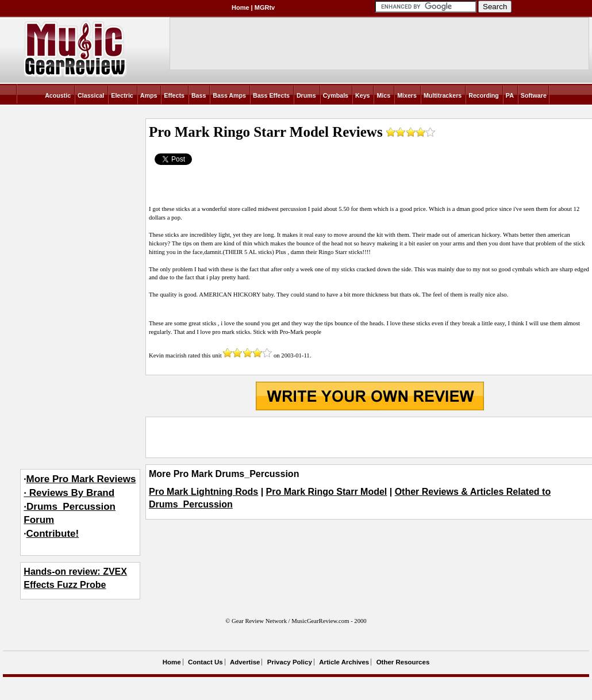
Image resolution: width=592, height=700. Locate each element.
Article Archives (344, 662)
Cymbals (336, 95)
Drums (306, 95)
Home (241, 7)
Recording (484, 95)
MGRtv (265, 7)
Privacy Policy (290, 662)
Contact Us (205, 662)
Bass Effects (271, 95)
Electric (122, 95)
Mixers (407, 95)
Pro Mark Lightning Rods (203, 492)
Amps (149, 95)
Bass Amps (229, 95)
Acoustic (58, 95)
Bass (199, 95)
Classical (91, 95)
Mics (383, 95)
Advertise (245, 662)
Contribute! (53, 534)
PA (510, 95)
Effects (174, 95)
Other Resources (403, 662)
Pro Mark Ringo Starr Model (327, 492)
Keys (362, 95)
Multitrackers (443, 95)
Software (534, 95)
